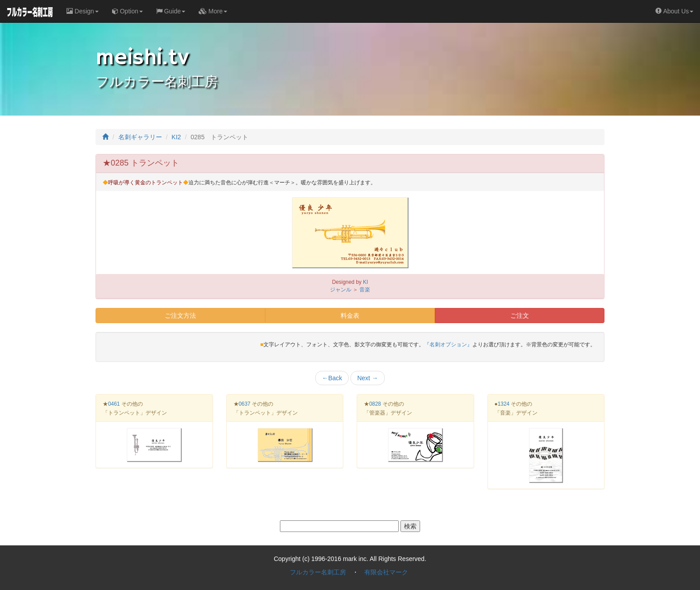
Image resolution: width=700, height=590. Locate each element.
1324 (504, 404)
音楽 (365, 290)
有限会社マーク (386, 572)
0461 (114, 404)
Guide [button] (171, 11)
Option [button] (127, 11)
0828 (375, 404)
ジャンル (341, 290)
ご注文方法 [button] (180, 316)
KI (365, 282)
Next (368, 378)
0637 (245, 404)
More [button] (213, 11)
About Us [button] (674, 11)
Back (332, 378)
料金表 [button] (350, 316)
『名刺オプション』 (448, 345)
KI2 (176, 137)
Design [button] (82, 11)
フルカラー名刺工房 (318, 572)
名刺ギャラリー (140, 137)
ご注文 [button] (520, 316)
